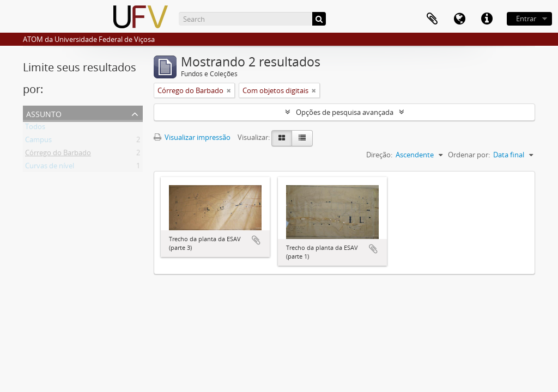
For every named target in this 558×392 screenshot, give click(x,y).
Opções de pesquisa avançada (345, 112)
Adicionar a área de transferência (256, 240)
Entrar (526, 19)
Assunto (44, 113)
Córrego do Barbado (58, 155)
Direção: (379, 155)
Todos (35, 128)
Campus (38, 142)
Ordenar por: (469, 155)
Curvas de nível (50, 168)
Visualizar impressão (192, 137)
